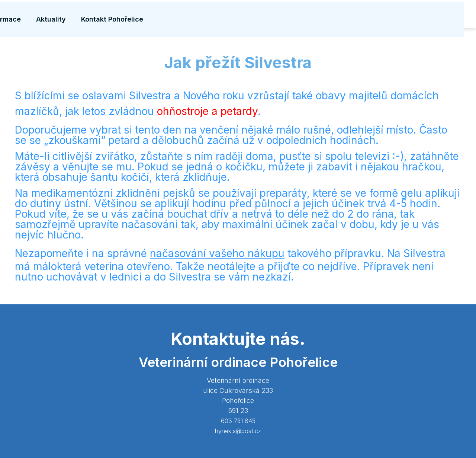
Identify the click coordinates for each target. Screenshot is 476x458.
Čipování (266, 15)
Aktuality (376, 15)
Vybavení (180, 15)
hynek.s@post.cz (238, 431)
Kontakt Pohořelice (429, 15)
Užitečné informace (321, 15)
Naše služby (223, 15)
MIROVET (79, 14)
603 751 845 (238, 421)
